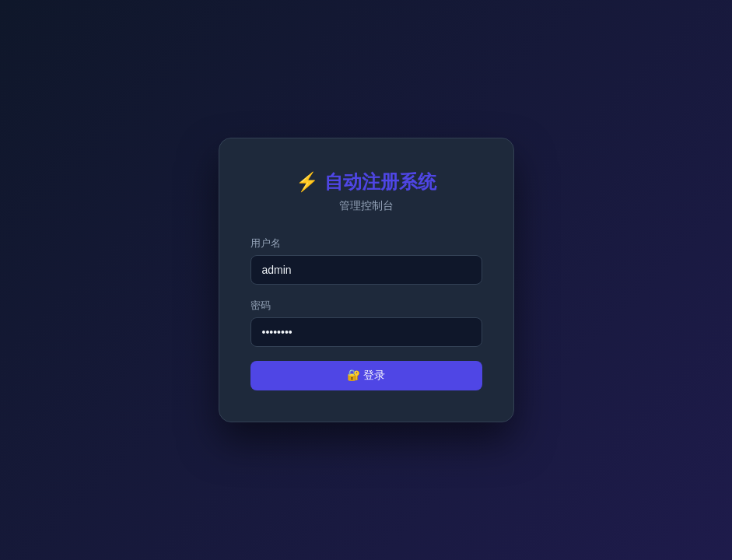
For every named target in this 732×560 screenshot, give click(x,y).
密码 (261, 305)
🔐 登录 (366, 375)
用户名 (266, 243)
